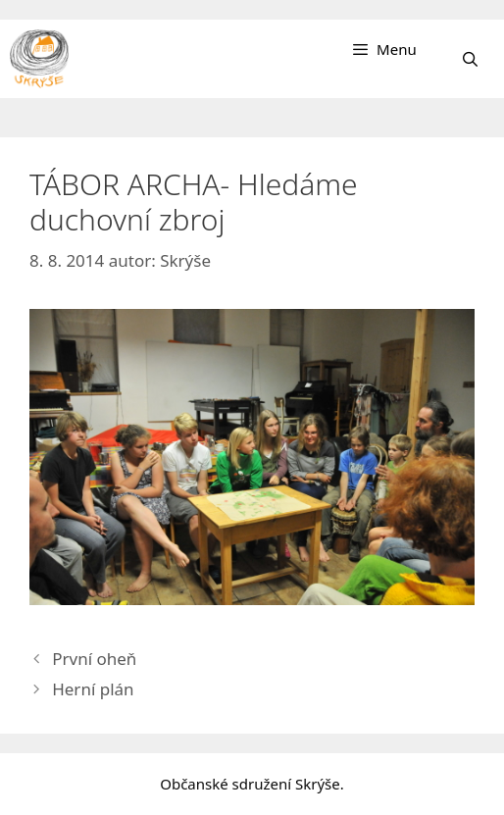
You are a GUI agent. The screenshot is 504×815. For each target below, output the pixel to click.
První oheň (94, 659)
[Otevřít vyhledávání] (470, 59)
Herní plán (93, 689)
